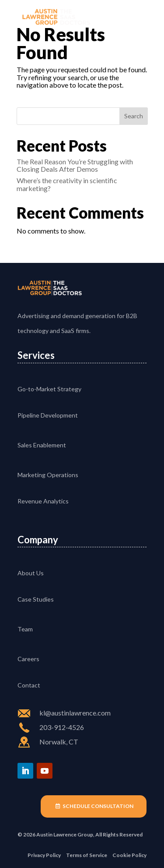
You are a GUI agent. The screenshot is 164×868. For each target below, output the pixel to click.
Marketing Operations (48, 475)
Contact (29, 685)
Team (25, 629)
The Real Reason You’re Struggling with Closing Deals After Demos (75, 165)
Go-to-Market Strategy (49, 389)
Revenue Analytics (43, 501)
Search (134, 116)
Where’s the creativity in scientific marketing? (67, 184)
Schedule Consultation (98, 806)
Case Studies (36, 599)
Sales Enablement (42, 445)
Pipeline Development (48, 415)
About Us (31, 573)
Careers (28, 659)
